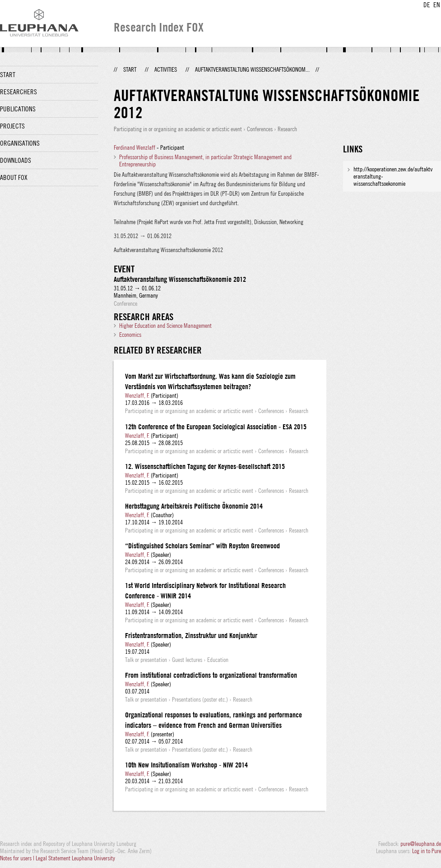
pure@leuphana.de (421, 844)
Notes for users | (18, 858)
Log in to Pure (427, 851)
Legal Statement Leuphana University (75, 858)
